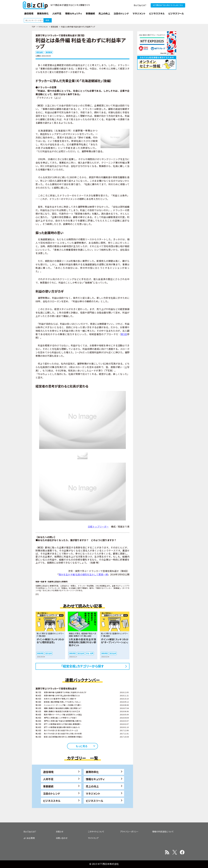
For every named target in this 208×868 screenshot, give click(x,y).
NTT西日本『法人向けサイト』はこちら (168, 5)
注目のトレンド (52, 793)
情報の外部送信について (163, 832)
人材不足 (48, 779)
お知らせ (60, 832)
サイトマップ (93, 838)
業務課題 (40, 653)
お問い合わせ (62, 838)
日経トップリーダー (98, 527)
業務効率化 (92, 772)
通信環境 (48, 772)
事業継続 (48, 786)
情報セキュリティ (95, 779)
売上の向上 (92, 786)
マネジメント (43, 27)
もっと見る (82, 746)
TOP (34, 27)
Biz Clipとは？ (140, 5)
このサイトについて (96, 832)
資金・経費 (90, 653)
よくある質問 (29, 838)
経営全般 (54, 27)
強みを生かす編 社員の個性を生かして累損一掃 (83, 574)
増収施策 (49, 52)
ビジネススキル (52, 801)
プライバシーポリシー (129, 832)
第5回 (124, 334)
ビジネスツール (95, 801)
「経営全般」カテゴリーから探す (83, 666)
